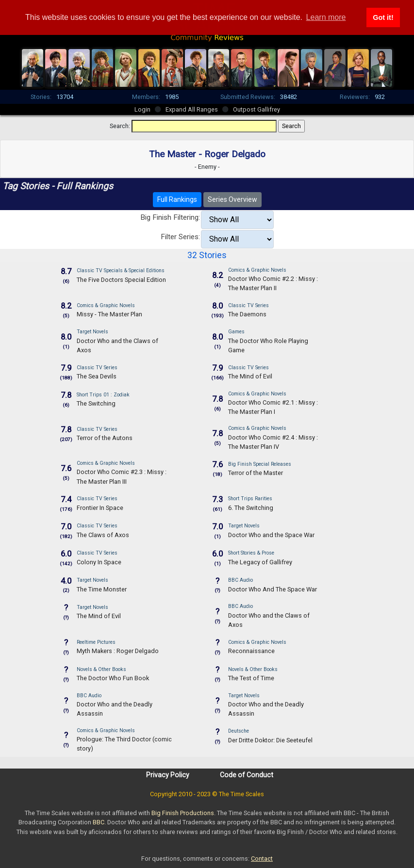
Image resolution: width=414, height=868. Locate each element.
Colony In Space (99, 562)
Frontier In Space (100, 508)
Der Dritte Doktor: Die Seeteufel (270, 740)
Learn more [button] (326, 17)
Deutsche (239, 731)
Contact (262, 859)
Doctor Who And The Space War (273, 589)
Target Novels (92, 332)
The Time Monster (102, 589)
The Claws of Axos (103, 535)
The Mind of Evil (250, 376)
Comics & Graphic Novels (257, 270)
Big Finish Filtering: (170, 217)
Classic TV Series (248, 305)
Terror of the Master (256, 473)
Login (142, 109)
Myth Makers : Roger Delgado (118, 651)
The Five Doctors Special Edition (121, 280)
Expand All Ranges (192, 109)
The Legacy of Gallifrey (260, 562)
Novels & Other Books (101, 669)
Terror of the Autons (105, 438)
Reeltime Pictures (96, 642)
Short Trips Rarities (250, 499)
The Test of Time (251, 678)
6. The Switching (251, 508)
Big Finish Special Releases (260, 464)
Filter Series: (180, 237)
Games (236, 332)
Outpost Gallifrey (257, 109)
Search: (120, 126)
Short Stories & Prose (251, 553)
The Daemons (247, 314)
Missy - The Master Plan (109, 314)
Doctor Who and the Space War (271, 535)
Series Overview (232, 199)
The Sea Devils (97, 376)
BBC (99, 822)
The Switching (96, 403)
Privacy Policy (168, 775)
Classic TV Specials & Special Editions (121, 270)
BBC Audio (240, 580)
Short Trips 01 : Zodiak (103, 395)
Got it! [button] (383, 17)
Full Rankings (177, 199)
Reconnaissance (251, 651)
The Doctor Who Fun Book (113, 678)
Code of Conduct (247, 775)
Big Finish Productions (183, 813)
